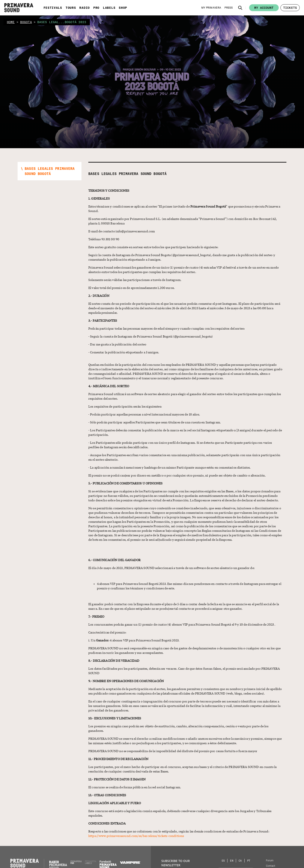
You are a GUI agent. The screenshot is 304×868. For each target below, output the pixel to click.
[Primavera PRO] (76, 863)
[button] (240, 8)
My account (264, 8)
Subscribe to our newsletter (175, 863)
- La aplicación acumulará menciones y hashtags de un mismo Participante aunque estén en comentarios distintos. (170, 467)
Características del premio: (107, 632)
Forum (270, 861)
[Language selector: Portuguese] (249, 861)
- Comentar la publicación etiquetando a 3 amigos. (124, 352)
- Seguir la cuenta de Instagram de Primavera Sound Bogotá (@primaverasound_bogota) (150, 336)
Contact (270, 866)
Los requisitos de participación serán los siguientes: (125, 406)
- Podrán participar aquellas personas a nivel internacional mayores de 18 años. (144, 414)
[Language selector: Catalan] (240, 861)
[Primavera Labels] (91, 863)
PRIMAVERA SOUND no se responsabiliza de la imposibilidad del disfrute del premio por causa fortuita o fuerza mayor (173, 751)
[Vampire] (130, 863)
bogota (26, 22)
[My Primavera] (211, 8)
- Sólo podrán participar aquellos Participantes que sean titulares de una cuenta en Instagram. (155, 422)
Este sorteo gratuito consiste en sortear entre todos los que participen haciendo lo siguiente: (153, 247)
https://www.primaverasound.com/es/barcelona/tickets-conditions (136, 836)
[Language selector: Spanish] (223, 861)
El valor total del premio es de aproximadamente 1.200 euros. (132, 288)
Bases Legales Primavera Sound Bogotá (127, 174)
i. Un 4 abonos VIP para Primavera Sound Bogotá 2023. (134, 640)
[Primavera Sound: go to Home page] (19, 8)
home (11, 22)
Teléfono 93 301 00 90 (104, 239)
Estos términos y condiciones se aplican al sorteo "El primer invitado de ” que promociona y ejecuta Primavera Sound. (184, 208)
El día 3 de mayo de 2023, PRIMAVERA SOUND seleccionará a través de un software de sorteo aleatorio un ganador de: (172, 568)
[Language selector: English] (232, 861)
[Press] (229, 8)
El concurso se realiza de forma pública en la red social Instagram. (135, 787)
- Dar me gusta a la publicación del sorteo (117, 344)
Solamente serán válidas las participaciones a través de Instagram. (135, 280)
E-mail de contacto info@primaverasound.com (122, 231)
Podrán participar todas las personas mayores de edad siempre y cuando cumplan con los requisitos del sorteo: (167, 328)
